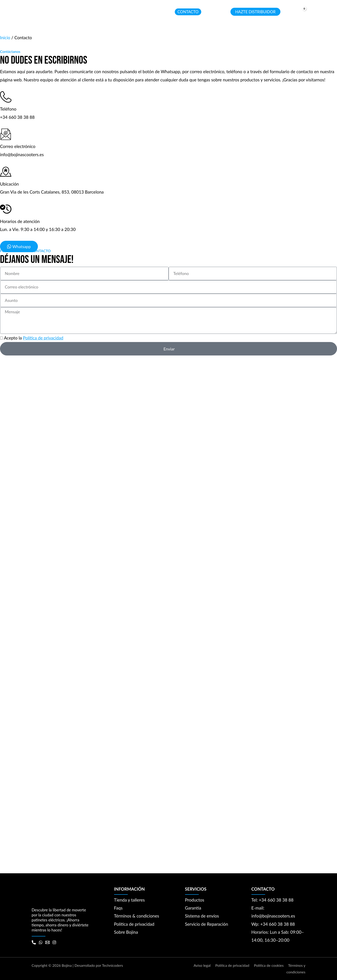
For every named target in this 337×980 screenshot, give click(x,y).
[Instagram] (54, 942)
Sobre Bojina (126, 932)
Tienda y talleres (129, 900)
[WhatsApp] (41, 942)
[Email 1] (47, 942)
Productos (195, 900)
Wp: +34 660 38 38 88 (273, 924)
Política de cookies (269, 965)
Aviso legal (202, 965)
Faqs (118, 908)
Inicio (5, 38)
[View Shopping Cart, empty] (300, 12)
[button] (77, 12)
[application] (88, 12)
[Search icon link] (223, 12)
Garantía (193, 908)
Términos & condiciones (137, 916)
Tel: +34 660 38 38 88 (273, 900)
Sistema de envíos (202, 916)
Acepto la (34, 338)
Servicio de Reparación (207, 924)
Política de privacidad (43, 338)
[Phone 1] (34, 942)
